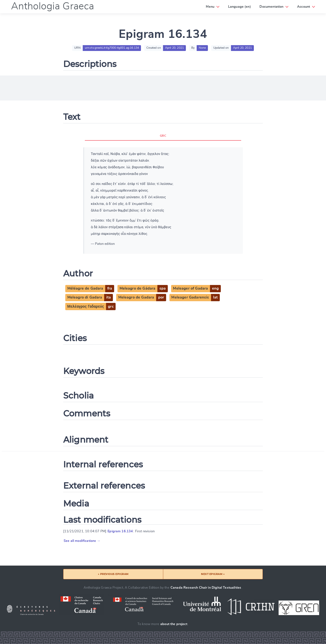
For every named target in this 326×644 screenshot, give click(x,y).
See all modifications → (82, 541)
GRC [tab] (163, 136)
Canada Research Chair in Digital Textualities (206, 588)
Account (304, 7)
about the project (174, 624)
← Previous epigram (113, 574)
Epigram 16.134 (120, 531)
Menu (210, 7)
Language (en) (240, 7)
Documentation (271, 7)
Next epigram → (213, 574)
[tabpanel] (163, 201)
